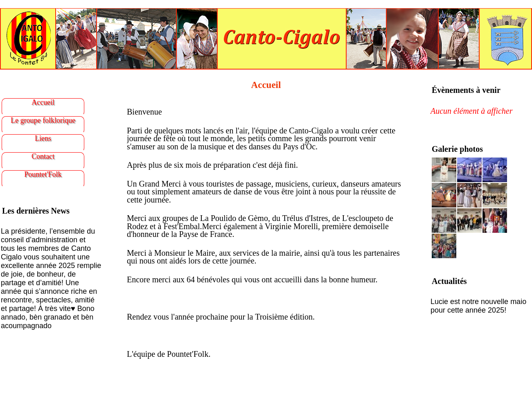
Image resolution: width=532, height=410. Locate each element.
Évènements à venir (466, 90)
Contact (43, 156)
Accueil (43, 102)
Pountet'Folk (43, 174)
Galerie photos (457, 149)
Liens (43, 138)
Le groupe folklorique (43, 120)
